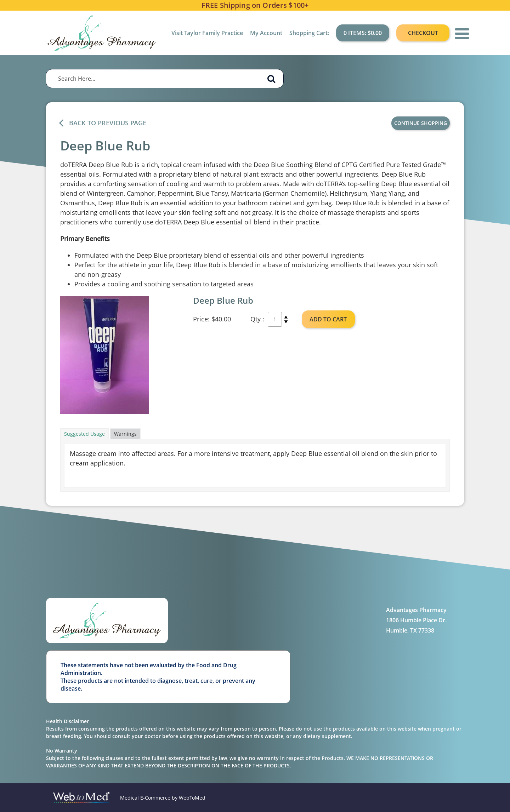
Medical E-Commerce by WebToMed (163, 798)
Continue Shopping (421, 123)
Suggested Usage (84, 434)
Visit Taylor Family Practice (207, 33)
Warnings (125, 434)
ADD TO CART (328, 319)
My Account (266, 33)
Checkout (423, 33)
